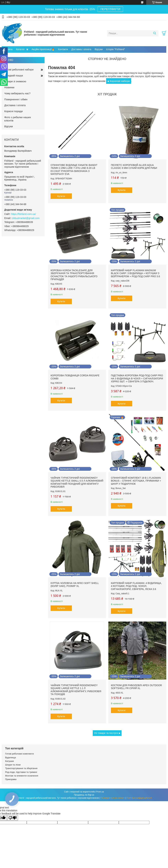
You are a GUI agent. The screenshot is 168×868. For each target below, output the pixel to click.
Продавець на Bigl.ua (84, 795)
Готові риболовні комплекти (19, 754)
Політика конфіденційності (139, 798)
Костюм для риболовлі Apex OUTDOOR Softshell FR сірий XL (136, 687)
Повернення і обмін (16, 99)
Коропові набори (120, 81)
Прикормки (11, 779)
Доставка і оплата (81, 49)
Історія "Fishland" (116, 49)
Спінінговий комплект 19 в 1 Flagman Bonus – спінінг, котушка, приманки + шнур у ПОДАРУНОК (136, 481)
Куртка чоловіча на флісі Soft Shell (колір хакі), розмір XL (75, 585)
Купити (61, 196)
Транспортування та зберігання (21, 768)
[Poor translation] (13, 818)
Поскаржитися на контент (113, 798)
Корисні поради (13, 111)
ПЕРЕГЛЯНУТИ (110, 9)
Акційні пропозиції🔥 (43, 49)
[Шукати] (155, 33)
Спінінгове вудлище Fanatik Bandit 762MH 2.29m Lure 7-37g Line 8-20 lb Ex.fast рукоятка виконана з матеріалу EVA (74, 170)
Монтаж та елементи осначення (22, 776)
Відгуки (99, 49)
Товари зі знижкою (15, 81)
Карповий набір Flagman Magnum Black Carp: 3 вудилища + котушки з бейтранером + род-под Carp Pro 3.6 (135, 273)
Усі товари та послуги (106, 733)
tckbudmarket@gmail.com (26, 218)
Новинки (9, 87)
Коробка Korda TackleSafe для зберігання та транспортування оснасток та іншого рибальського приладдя (74, 275)
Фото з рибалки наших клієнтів (18, 119)
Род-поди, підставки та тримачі (21, 772)
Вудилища (10, 757)
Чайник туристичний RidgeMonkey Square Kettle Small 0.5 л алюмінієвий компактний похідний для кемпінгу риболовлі (77, 482)
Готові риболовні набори (19, 69)
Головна (8, 49)
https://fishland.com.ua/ (23, 214)
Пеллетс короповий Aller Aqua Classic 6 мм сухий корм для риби (134, 167)
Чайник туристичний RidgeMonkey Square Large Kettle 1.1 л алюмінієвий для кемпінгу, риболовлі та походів (76, 690)
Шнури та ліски (13, 765)
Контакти (63, 49)
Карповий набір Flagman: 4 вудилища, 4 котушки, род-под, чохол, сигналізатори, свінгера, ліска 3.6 (136, 586)
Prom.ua (100, 792)
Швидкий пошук (14, 75)
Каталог (20, 49)
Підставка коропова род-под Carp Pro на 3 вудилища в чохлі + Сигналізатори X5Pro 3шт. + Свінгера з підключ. (137, 378)
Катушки (10, 761)
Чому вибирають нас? (17, 93)
